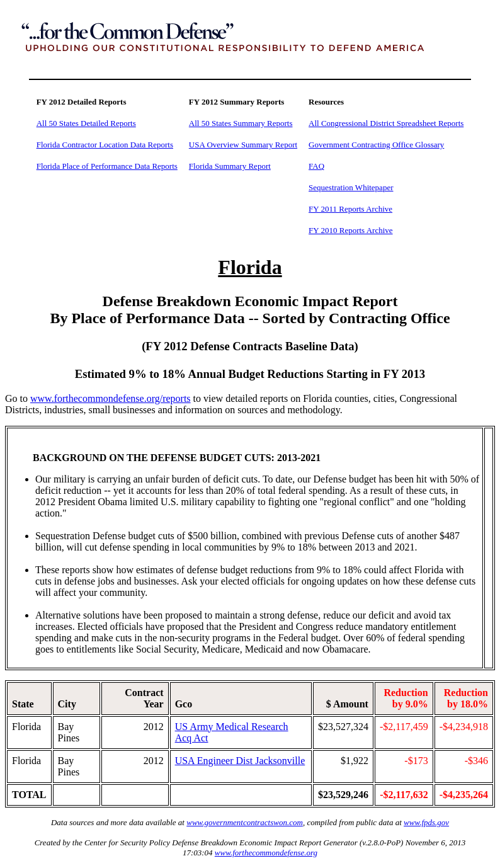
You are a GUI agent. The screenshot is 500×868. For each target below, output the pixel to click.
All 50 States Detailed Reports (86, 123)
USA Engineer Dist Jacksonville (240, 761)
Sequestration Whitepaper (351, 187)
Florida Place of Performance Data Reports (107, 166)
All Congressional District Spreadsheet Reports (386, 123)
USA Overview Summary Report (243, 145)
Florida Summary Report (230, 166)
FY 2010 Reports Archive (350, 230)
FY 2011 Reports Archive (350, 209)
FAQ (316, 166)
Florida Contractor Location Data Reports (105, 145)
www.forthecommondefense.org (266, 853)
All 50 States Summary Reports (241, 123)
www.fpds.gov (426, 822)
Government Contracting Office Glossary (376, 145)
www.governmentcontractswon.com (245, 822)
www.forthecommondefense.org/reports (111, 398)
